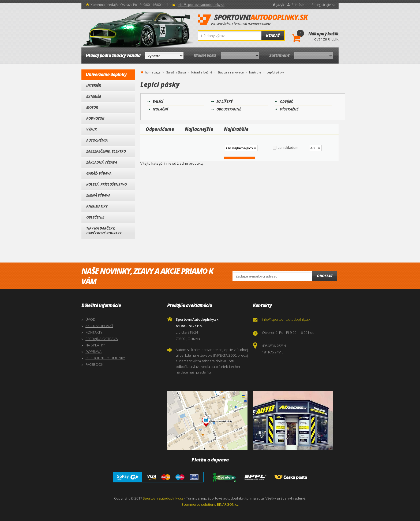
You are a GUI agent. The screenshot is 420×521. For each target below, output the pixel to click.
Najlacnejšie (199, 129)
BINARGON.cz (228, 504)
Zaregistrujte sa (323, 5)
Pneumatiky (97, 206)
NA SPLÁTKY (95, 345)
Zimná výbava (98, 195)
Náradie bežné (202, 72)
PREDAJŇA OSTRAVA (102, 339)
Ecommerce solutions (199, 504)
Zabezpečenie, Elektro (106, 151)
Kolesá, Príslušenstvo (106, 184)
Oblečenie (95, 217)
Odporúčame (160, 129)
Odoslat (325, 276)
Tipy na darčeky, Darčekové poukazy (104, 231)
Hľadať (273, 35)
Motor (92, 107)
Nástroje (255, 72)
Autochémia (97, 140)
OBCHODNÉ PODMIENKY (105, 358)
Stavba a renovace (231, 72)
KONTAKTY (94, 332)
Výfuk (91, 129)
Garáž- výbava (99, 173)
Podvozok (95, 118)
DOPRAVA (93, 352)
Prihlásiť (298, 5)
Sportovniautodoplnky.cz (163, 498)
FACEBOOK (94, 364)
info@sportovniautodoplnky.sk (201, 5)
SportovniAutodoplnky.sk (253, 20)
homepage (153, 72)
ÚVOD (90, 319)
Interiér (94, 85)
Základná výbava (102, 162)
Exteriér (94, 96)
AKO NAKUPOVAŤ (99, 326)
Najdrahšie (236, 129)
